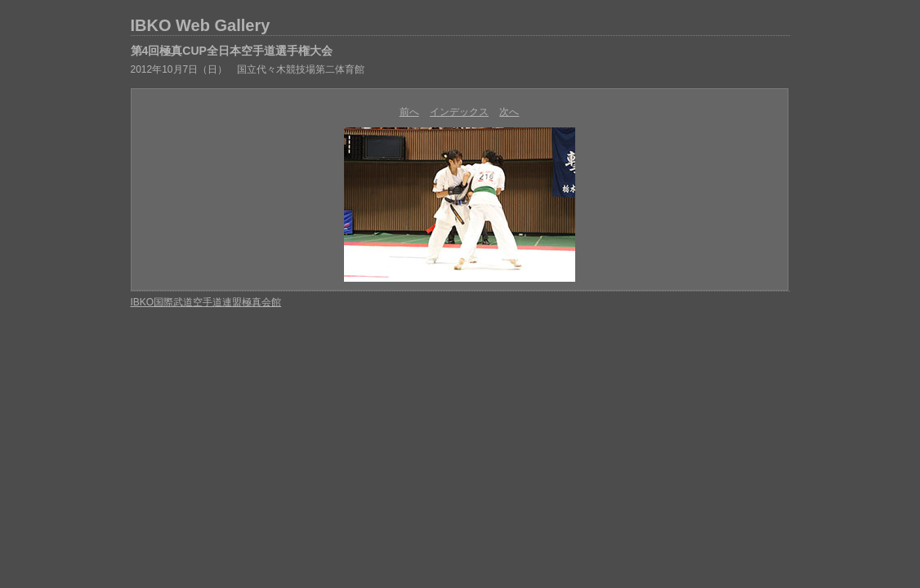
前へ (409, 112)
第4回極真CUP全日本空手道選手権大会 (232, 51)
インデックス (459, 112)
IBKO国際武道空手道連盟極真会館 (206, 302)
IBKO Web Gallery (201, 25)
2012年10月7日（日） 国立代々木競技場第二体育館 (248, 69)
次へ (509, 112)
